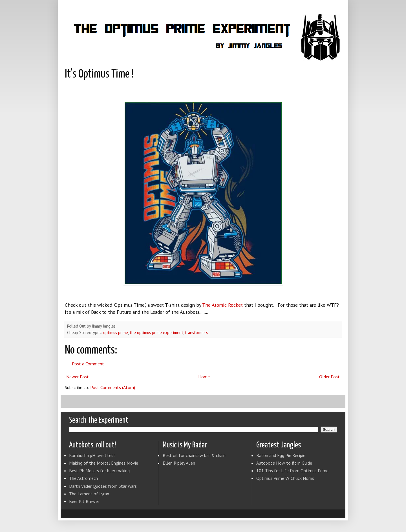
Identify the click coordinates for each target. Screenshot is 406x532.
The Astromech (83, 478)
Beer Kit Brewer (84, 501)
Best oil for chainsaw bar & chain (194, 455)
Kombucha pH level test (92, 455)
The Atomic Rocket (222, 305)
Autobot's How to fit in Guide (284, 463)
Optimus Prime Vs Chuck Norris (285, 478)
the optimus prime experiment (156, 333)
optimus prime (116, 333)
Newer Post (78, 377)
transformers (196, 333)
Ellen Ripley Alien (179, 463)
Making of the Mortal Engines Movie (104, 463)
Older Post (329, 377)
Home (204, 377)
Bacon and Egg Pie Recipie (281, 455)
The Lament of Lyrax (89, 494)
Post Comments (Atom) (113, 387)
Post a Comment (88, 364)
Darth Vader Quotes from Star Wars (103, 486)
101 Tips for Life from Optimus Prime (292, 471)
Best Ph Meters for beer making (99, 471)
